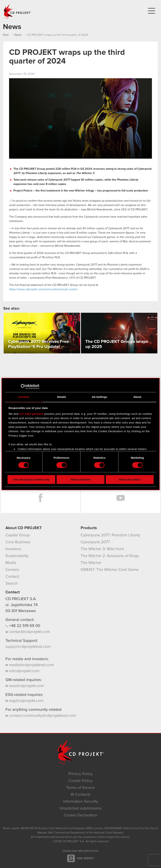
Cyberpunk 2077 (95, 542)
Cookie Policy (80, 781)
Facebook (40, 498)
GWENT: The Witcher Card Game (110, 570)
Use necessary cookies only (31, 479)
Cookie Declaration (80, 815)
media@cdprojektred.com (30, 665)
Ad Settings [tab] (99, 397)
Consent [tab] (24, 397)
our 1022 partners (31, 414)
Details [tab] (62, 397)
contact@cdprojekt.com (28, 632)
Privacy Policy (81, 774)
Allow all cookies (130, 479)
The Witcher (91, 563)
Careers (12, 570)
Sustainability (17, 556)
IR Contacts (80, 795)
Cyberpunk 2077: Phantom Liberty (110, 535)
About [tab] (137, 397)
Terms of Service (80, 788)
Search (12, 584)
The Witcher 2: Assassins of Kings (110, 556)
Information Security (81, 802)
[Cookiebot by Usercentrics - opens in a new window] (23, 387)
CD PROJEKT (17, 11)
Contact (12, 577)
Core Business (18, 542)
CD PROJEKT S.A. (21, 599)
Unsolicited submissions (80, 808)
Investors (13, 549)
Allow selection (80, 479)
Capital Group (18, 535)
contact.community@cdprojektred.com (41, 716)
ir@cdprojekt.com (22, 671)
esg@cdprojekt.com (25, 701)
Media (11, 563)
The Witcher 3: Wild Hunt (102, 549)
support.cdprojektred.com (28, 647)
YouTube (121, 498)
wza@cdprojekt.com (25, 686)
